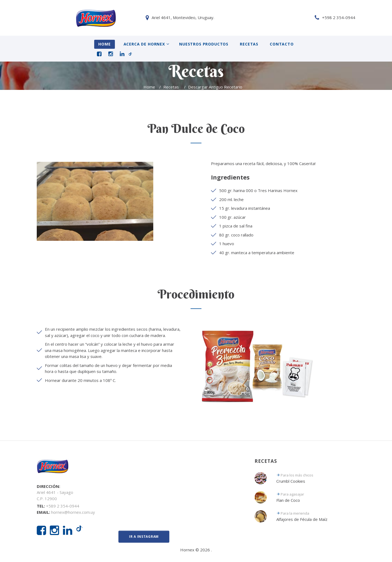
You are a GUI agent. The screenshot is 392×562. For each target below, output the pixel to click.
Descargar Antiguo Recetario (216, 87)
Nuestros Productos (204, 44)
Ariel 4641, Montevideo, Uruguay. (74, 17)
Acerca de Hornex (144, 44)
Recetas (249, 44)
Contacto (282, 44)
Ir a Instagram (144, 537)
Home (104, 44)
